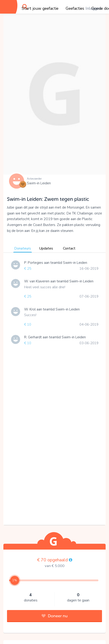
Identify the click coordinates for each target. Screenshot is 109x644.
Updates (46, 248)
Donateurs (23, 248)
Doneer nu (55, 616)
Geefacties (75, 8)
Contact (69, 248)
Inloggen (93, 8)
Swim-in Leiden (39, 183)
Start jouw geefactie (40, 8)
